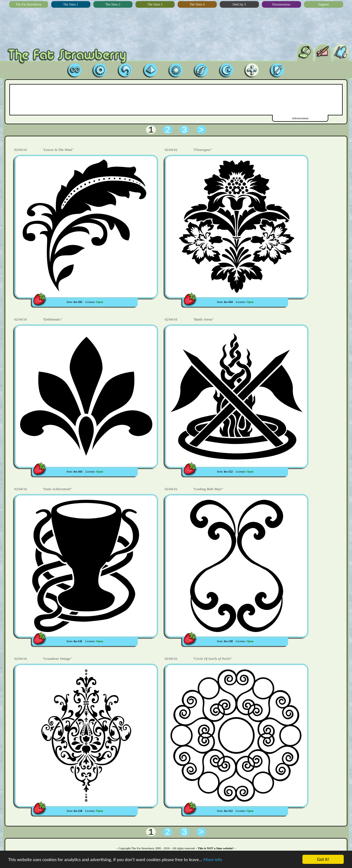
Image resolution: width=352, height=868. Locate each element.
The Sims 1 (71, 4)
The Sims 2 (113, 4)
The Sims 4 (197, 4)
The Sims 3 (155, 4)
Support (323, 4)
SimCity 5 (239, 4)
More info (213, 860)
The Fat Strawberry (29, 4)
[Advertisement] (176, 100)
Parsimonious (281, 4)
